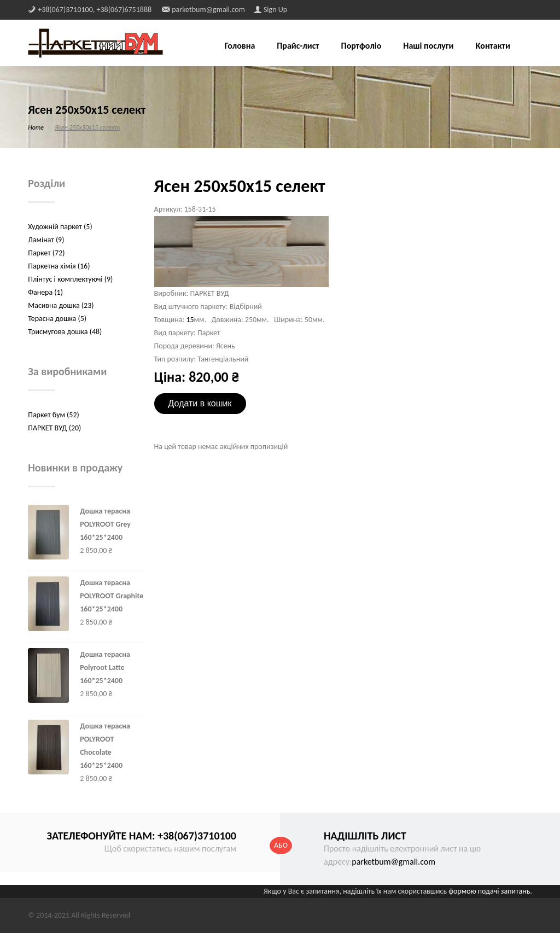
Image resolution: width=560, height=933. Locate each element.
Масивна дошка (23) (61, 305)
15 (190, 320)
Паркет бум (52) (54, 415)
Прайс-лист (298, 46)
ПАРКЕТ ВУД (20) (54, 428)
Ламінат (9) (46, 240)
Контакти (493, 46)
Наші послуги (428, 46)
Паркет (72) (46, 253)
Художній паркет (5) (60, 227)
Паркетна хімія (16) (59, 266)
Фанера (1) (45, 292)
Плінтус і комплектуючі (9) (70, 279)
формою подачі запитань (489, 891)
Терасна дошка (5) (57, 319)
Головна (240, 46)
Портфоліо (361, 46)
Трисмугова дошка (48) (65, 332)
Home (36, 127)
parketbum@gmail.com (393, 862)
